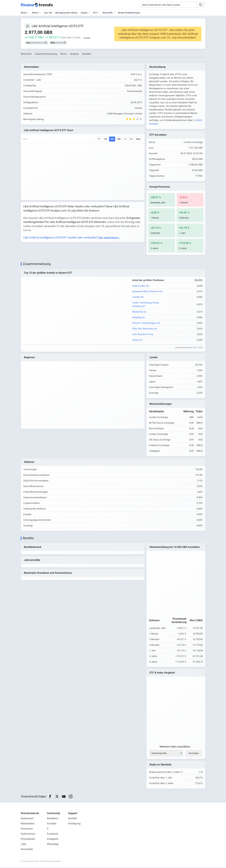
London (87, 38)
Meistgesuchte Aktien (66, 13)
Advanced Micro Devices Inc (147, 292)
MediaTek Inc (139, 312)
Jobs (24, 845)
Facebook (53, 834)
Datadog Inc (139, 318)
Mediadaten (28, 824)
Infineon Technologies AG (146, 323)
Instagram (53, 839)
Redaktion (53, 819)
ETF (95, 13)
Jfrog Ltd (137, 340)
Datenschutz (28, 834)
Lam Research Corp (143, 334)
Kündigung (74, 824)
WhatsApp (53, 845)
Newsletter (27, 850)
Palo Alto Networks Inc (145, 329)
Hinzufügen (194, 754)
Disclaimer (27, 829)
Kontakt (73, 819)
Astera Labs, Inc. (141, 286)
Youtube (52, 824)
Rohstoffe (108, 13)
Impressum (27, 819)
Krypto (84, 13)
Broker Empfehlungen (129, 13)
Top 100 (48, 13)
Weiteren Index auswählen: (175, 747)
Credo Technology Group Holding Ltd (146, 305)
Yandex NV (138, 297)
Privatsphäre (28, 839)
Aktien (35, 13)
